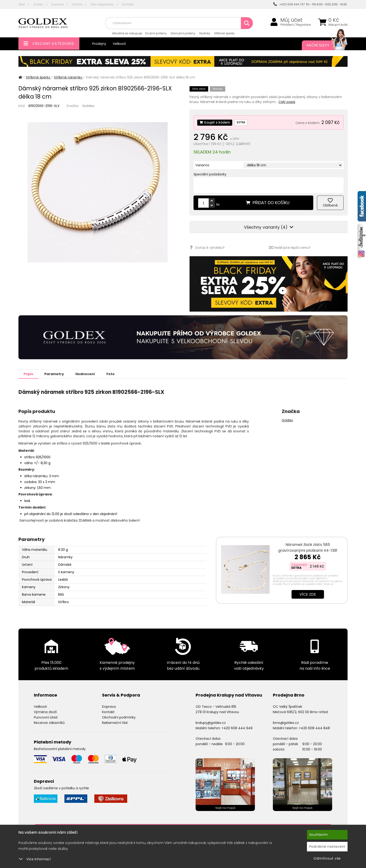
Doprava (58, 4)
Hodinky (205, 33)
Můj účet (291, 20)
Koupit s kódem (215, 122)
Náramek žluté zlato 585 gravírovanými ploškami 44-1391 (308, 547)
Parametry (57, 374)
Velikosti (119, 44)
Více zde (308, 594)
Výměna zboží (45, 712)
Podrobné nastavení (327, 847)
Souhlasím (319, 835)
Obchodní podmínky (119, 717)
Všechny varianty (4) (269, 227)
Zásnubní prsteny (183, 33)
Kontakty (128, 4)
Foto (117, 374)
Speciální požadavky (210, 174)
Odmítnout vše (327, 858)
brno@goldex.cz (286, 722)
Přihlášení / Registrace (296, 25)
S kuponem (299, 564)
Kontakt (108, 712)
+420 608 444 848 (314, 728)
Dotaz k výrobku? (207, 247)
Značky (38, 4)
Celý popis (287, 102)
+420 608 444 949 (237, 728)
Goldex (88, 106)
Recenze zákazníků (49, 722)
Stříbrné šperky (224, 33)
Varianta (202, 165)
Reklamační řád (115, 722)
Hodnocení (90, 374)
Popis (29, 374)
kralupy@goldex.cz (211, 722)
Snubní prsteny (156, 33)
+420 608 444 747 (289, 4)
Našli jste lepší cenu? (289, 247)
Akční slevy (322, 45)
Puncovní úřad (46, 717)
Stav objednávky (102, 4)
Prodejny (99, 44)
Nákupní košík (338, 25)
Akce (22, 4)
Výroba (77, 4)
